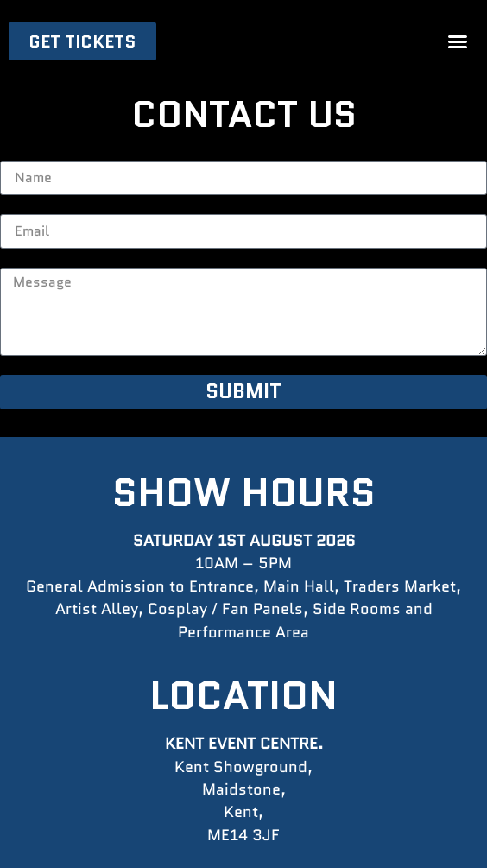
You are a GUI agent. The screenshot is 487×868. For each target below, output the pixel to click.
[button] (458, 41)
